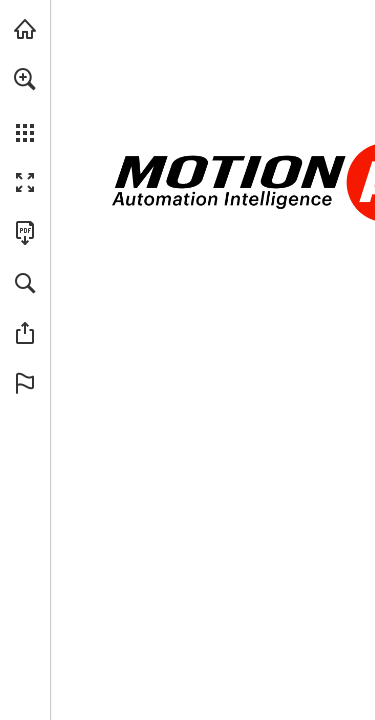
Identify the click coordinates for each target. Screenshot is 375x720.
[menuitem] (25, 105)
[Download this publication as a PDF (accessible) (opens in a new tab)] (25, 233)
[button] (25, 79)
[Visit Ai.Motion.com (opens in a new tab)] (25, 29)
